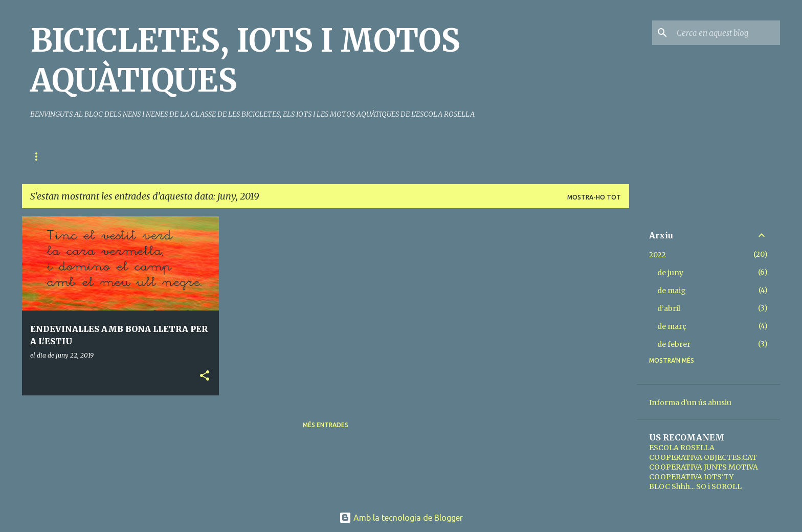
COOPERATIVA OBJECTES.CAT (703, 457)
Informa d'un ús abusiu (690, 403)
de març (672, 326)
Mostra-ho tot (594, 197)
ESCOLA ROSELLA (682, 448)
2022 (658, 255)
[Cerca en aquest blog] (726, 33)
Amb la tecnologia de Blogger (401, 518)
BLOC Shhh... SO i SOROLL (695, 486)
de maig (672, 291)
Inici (38, 156)
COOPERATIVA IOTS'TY (691, 477)
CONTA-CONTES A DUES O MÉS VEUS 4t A (133, 156)
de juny (670, 273)
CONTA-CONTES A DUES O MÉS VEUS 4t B (287, 156)
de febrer (674, 344)
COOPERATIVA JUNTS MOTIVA (704, 467)
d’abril (669, 308)
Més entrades (326, 425)
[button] (205, 376)
